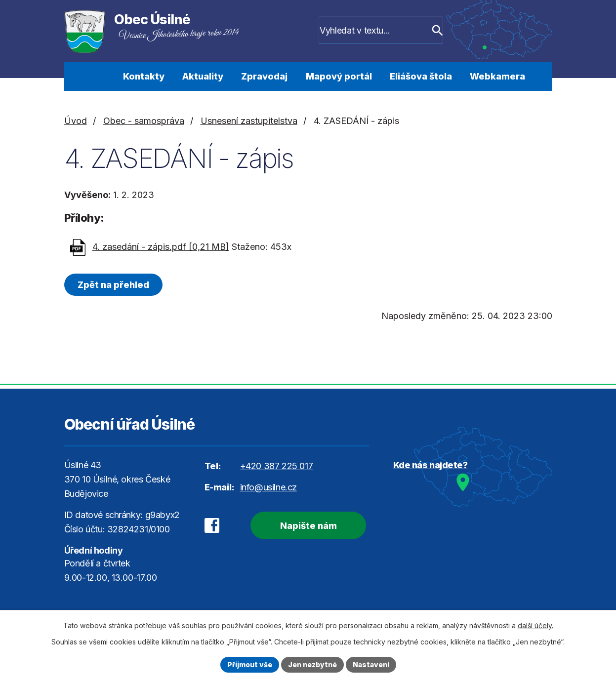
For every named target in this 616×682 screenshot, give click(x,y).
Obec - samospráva (144, 121)
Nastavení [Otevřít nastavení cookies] (371, 664)
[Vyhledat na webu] (386, 31)
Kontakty (144, 76)
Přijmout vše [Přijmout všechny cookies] (250, 664)
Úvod (98, 77)
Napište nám (308, 526)
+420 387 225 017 (277, 466)
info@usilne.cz (268, 487)
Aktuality (203, 76)
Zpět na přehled (113, 285)
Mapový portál (339, 76)
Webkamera (497, 76)
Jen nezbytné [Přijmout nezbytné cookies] (312, 664)
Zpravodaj (264, 76)
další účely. (535, 625)
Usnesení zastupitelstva (249, 121)
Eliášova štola (421, 76)
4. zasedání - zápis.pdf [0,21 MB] (161, 247)
